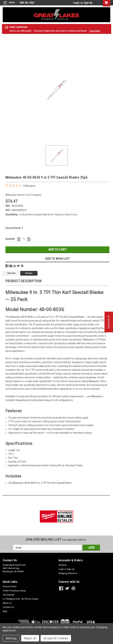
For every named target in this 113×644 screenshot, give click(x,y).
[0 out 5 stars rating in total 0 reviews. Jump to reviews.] (20, 186)
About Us (7, 603)
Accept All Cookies (56, 638)
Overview (11, 273)
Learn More (95, 31)
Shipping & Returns (68, 573)
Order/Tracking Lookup (14, 591)
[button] (109, 322)
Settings (11, 638)
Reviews (29, 273)
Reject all (30, 638)
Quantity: (10, 239)
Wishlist (63, 565)
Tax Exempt (8, 595)
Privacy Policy (10, 587)
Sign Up (88, 3)
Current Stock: (14, 228)
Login (76, 3)
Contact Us (8, 607)
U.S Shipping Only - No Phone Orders (21, 599)
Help (5, 611)
